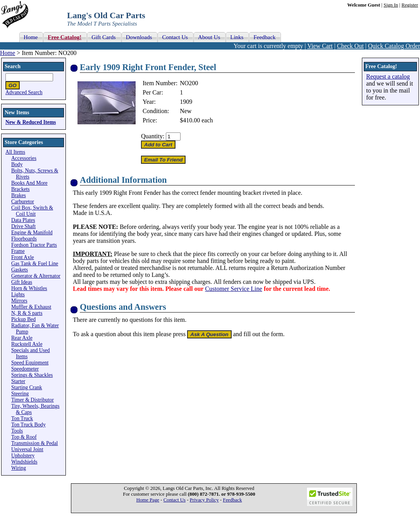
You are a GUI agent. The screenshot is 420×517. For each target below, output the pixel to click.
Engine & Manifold (32, 233)
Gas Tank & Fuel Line (35, 264)
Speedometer (25, 369)
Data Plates (23, 220)
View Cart (320, 46)
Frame (18, 251)
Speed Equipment (30, 363)
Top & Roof (24, 437)
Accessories (24, 158)
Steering (20, 394)
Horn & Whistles (29, 288)
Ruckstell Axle (27, 344)
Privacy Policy (204, 500)
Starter (18, 381)
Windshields (24, 462)
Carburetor (23, 202)
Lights (18, 295)
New (186, 111)
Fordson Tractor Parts (34, 245)
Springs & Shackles (32, 375)
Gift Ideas (22, 282)
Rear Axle (22, 338)
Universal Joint (27, 449)
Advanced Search (24, 92)
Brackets (21, 189)
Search (13, 66)
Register (410, 5)
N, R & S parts (27, 313)
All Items (15, 152)
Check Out (350, 46)
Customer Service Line (234, 289)
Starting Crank (27, 387)
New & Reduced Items (31, 122)
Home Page (148, 500)
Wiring (19, 468)
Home (8, 53)
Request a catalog (388, 76)
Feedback (232, 500)
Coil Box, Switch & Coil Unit (32, 211)
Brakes (19, 195)
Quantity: (153, 136)
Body (17, 164)
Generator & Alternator (36, 276)
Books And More (29, 183)
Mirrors (19, 301)
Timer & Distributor (33, 400)
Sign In (391, 5)
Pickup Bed (23, 319)
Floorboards (24, 239)
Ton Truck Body (28, 425)
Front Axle (23, 257)
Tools (17, 431)
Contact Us (175, 500)
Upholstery (23, 456)
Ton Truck (22, 418)
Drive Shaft (23, 226)
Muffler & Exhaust (31, 307)
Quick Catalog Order (394, 46)
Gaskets (20, 270)
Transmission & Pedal (34, 443)
